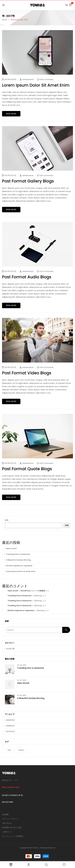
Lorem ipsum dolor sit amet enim (21, 571)
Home (4, 20)
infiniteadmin (28, 79)
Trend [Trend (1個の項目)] (21, 750)
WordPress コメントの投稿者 (33, 591)
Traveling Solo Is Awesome (18, 554)
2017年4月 (10, 731)
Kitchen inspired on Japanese (19, 566)
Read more (11, 114)
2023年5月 (11, 720)
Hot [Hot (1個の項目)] (9, 750)
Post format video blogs (27, 373)
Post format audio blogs (27, 277)
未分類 (9, 649)
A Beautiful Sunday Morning (18, 560)
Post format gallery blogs (28, 181)
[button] (70, 5)
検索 (7, 520)
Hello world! (11, 548)
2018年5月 (10, 726)
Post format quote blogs (27, 469)
